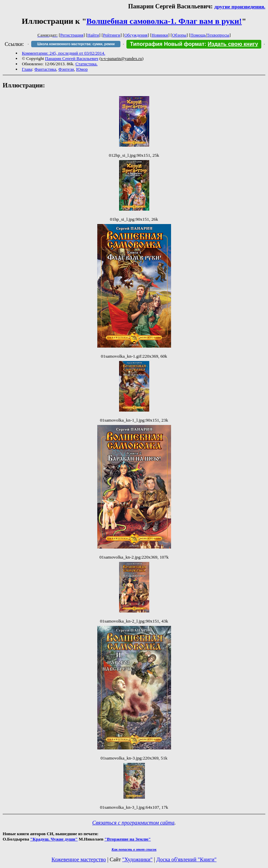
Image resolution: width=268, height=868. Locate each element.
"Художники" (137, 859)
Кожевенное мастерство (79, 859)
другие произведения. (240, 7)
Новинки (160, 35)
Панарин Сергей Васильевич (72, 58)
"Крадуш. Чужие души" (54, 839)
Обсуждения (136, 35)
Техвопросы (218, 35)
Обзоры (179, 35)
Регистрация (72, 35)
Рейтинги (112, 35)
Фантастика (45, 69)
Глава (27, 69)
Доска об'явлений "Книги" (186, 859)
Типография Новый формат (167, 44)
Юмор (82, 69)
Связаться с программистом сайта (133, 823)
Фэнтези (66, 69)
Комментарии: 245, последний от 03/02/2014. (63, 53)
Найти (93, 35)
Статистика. (87, 64)
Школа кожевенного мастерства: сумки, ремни (76, 44)
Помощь (198, 35)
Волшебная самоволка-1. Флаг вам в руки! (164, 21)
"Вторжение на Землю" (127, 839)
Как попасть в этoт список (134, 849)
